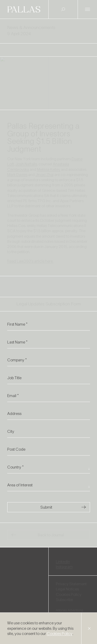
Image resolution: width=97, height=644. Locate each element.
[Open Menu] (87, 9)
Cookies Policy (60, 634)
